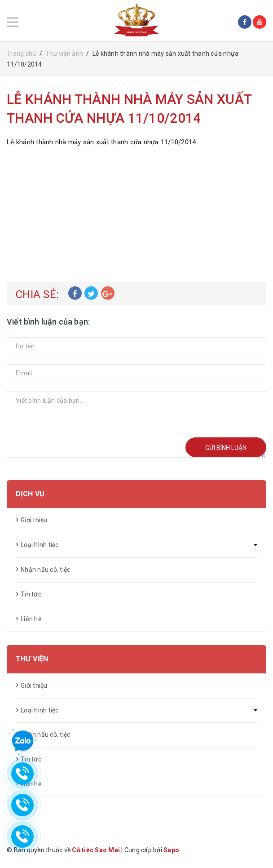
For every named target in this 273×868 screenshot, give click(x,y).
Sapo (171, 850)
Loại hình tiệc (40, 545)
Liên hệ (31, 619)
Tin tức (31, 594)
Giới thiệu (34, 520)
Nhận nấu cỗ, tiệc (45, 570)
